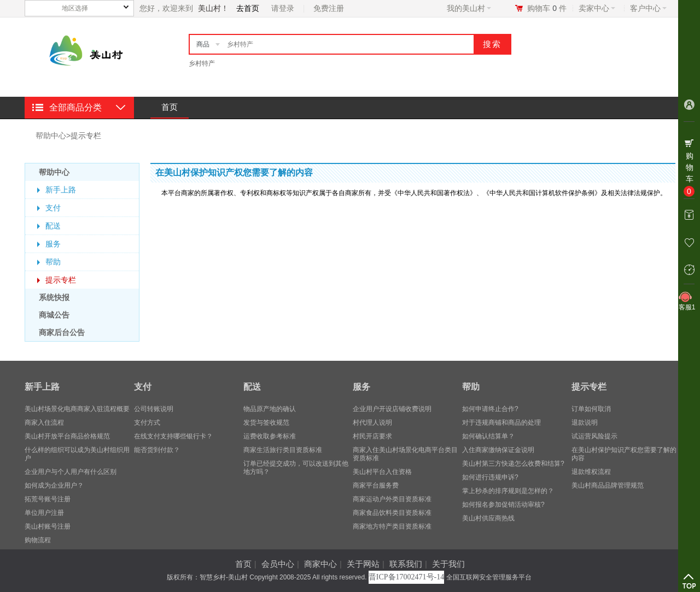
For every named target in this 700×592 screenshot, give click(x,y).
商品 (203, 44)
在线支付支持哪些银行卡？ (173, 436)
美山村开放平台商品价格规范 (67, 436)
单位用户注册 (44, 513)
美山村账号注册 (48, 526)
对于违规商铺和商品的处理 (501, 423)
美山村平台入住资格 (382, 472)
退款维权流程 (591, 472)
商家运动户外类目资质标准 (392, 499)
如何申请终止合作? (490, 409)
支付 (53, 208)
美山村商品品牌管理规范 (608, 485)
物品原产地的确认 (270, 409)
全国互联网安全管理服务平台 (489, 577)
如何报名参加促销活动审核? (503, 505)
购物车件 (547, 8)
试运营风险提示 (594, 436)
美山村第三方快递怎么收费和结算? (513, 464)
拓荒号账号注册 (48, 499)
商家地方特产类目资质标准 (392, 526)
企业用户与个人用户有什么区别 (71, 472)
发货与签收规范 (266, 423)
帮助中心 (51, 136)
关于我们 (448, 564)
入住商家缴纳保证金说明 (498, 450)
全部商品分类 (75, 107)
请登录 (283, 8)
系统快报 (54, 297)
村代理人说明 (372, 423)
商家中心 (320, 564)
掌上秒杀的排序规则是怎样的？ (508, 491)
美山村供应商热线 (488, 518)
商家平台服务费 (376, 485)
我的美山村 (469, 8)
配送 (53, 226)
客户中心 (648, 8)
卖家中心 (597, 8)
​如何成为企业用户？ (54, 485)
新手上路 (61, 190)
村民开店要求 (372, 436)
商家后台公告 (62, 332)
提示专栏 (86, 136)
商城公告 (54, 315)
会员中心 (278, 564)
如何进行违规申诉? (490, 477)
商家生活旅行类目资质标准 (283, 450)
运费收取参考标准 (270, 436)
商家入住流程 (44, 423)
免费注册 (329, 8)
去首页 (248, 8)
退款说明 (585, 423)
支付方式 (147, 423)
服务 (53, 244)
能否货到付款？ (157, 450)
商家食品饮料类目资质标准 (392, 513)
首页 (170, 107)
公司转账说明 (154, 409)
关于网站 (363, 564)
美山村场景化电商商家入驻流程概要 (77, 409)
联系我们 (406, 564)
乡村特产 (202, 63)
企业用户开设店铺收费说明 (392, 409)
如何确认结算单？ (488, 436)
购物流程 (38, 540)
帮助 (53, 262)
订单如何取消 (591, 409)
